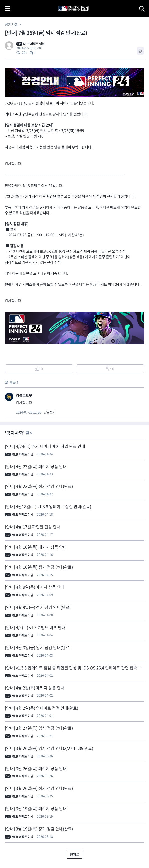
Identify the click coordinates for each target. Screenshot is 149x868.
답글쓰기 (50, 412)
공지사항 (11, 24)
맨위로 (74, 854)
